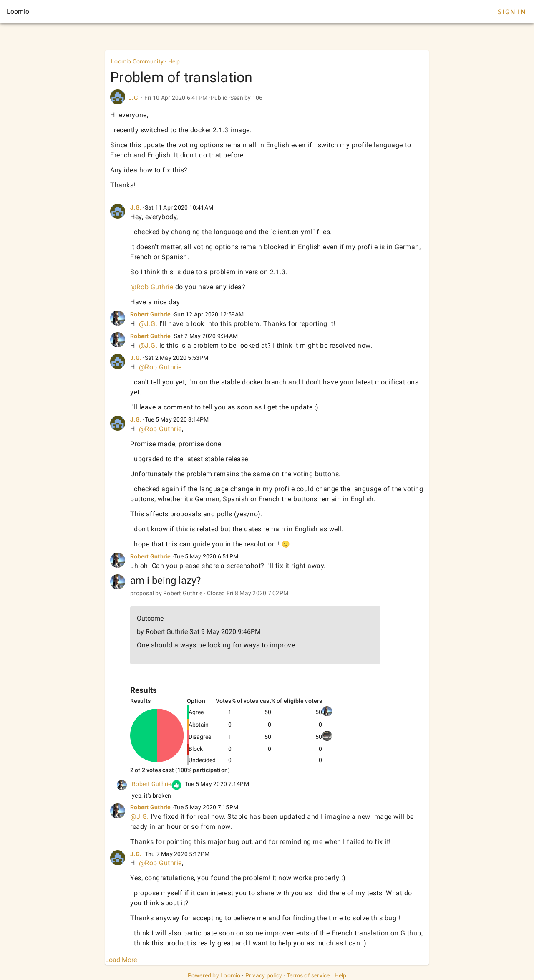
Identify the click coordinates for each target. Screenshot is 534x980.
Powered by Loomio (214, 975)
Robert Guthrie (151, 314)
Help (341, 975)
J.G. (134, 98)
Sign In (512, 12)
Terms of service (308, 975)
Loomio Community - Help (146, 61)
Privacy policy (264, 975)
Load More (121, 960)
